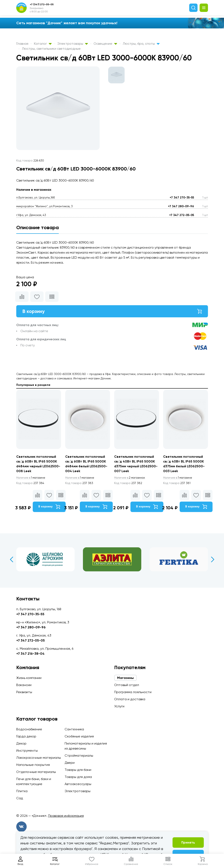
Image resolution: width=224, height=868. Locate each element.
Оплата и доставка (130, 699)
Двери (70, 763)
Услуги (119, 706)
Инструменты (27, 750)
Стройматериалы (79, 756)
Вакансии (24, 685)
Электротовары (73, 44)
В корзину (112, 311)
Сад (20, 798)
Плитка (22, 791)
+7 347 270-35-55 (182, 198)
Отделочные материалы (36, 772)
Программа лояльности (133, 692)
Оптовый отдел (127, 685)
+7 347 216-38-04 (30, 654)
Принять (188, 842)
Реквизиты (24, 692)
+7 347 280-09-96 (181, 206)
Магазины (125, 678)
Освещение (105, 44)
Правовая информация (66, 816)
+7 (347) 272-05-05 (42, 4)
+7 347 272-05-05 (182, 215)
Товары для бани (78, 770)
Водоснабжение (29, 729)
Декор (21, 743)
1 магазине (31, 479)
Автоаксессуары (78, 784)
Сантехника (74, 729)
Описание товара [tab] (38, 227)
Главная (22, 44)
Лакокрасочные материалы (39, 758)
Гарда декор (26, 736)
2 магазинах (130, 479)
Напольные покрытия (33, 765)
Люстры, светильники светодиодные (51, 49)
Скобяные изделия (79, 736)
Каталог (43, 44)
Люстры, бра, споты (141, 44)
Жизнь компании (29, 678)
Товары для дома (78, 777)
